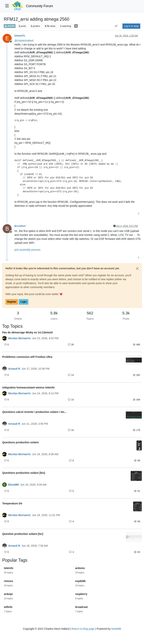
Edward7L (20, 36)
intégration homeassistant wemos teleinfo (28, 387)
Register (12, 302)
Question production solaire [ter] (23, 534)
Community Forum (40, 6)
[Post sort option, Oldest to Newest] (116, 26)
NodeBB (116, 629)
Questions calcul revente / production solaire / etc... (34, 412)
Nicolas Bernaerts (19, 338)
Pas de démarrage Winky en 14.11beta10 (27, 332)
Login (24, 302)
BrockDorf (20, 226)
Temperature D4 (12, 503)
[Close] (137, 269)
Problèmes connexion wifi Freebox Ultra (27, 357)
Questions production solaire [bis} (24, 473)
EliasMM (13, 485)
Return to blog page (83, 629)
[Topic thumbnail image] (134, 360)
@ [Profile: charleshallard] (24, 41)
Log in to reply (131, 26)
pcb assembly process (27, 250)
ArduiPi (10, 26)
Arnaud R (14, 369)
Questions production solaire (20, 442)
